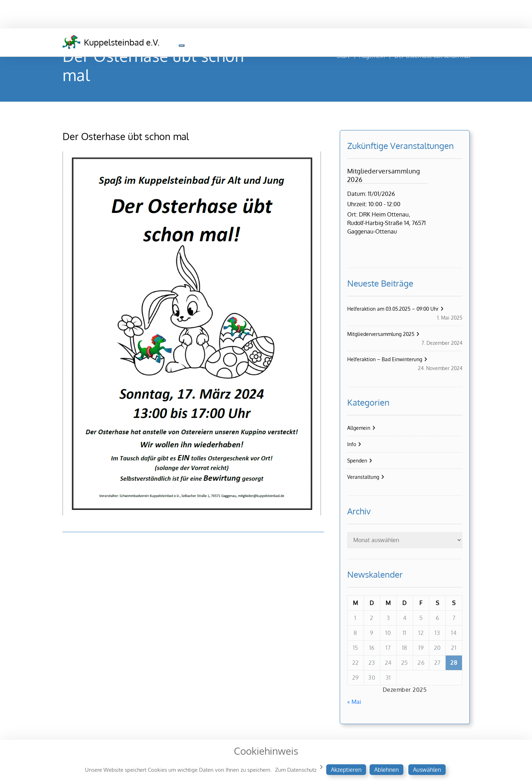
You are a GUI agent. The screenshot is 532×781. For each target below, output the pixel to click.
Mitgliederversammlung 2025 (381, 334)
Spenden (357, 461)
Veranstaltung (363, 477)
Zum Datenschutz (296, 770)
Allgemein (359, 428)
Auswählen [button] (427, 770)
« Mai (354, 702)
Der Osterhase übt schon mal (126, 136)
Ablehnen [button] (386, 770)
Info (352, 444)
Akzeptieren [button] (346, 770)
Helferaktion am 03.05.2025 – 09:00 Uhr (393, 309)
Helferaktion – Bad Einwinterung (385, 359)
